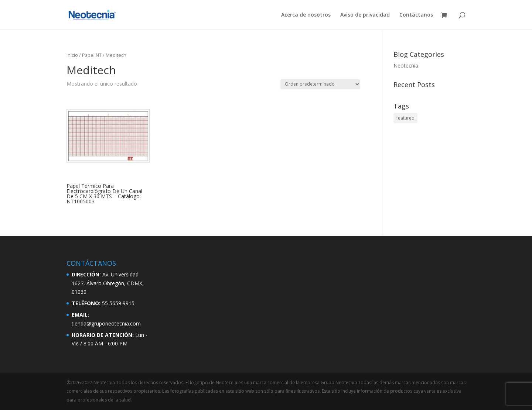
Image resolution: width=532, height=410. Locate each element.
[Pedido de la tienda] (320, 84)
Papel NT (92, 55)
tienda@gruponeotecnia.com (106, 323)
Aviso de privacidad (365, 15)
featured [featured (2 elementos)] (405, 118)
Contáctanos (416, 15)
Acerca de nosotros (306, 15)
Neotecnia (406, 66)
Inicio (72, 55)
